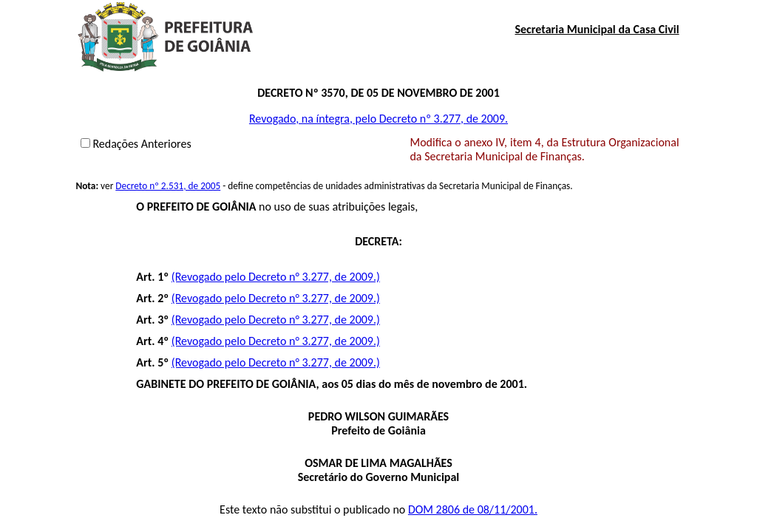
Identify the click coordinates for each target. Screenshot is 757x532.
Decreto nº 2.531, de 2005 (168, 186)
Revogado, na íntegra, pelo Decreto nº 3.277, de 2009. (378, 119)
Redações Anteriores (142, 144)
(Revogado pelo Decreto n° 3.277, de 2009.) (276, 277)
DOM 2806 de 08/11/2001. (473, 509)
